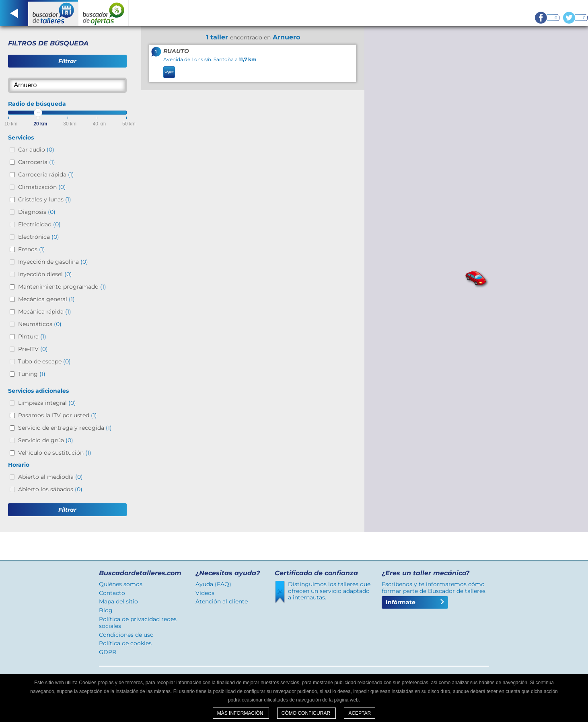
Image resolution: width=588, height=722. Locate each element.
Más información (241, 713)
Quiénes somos (121, 584)
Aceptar (360, 713)
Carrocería (37, 162)
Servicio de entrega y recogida (65, 428)
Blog (106, 610)
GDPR (108, 652)
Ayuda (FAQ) (213, 584)
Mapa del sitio (118, 601)
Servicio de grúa (46, 440)
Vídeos (205, 593)
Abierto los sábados (50, 489)
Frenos (32, 249)
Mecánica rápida (45, 312)
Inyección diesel (45, 274)
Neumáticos (40, 324)
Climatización (42, 187)
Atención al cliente (222, 601)
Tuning (32, 374)
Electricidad (39, 224)
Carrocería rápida (46, 174)
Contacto (112, 593)
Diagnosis (37, 212)
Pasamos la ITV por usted (58, 415)
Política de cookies (125, 643)
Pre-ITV (33, 349)
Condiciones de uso (126, 635)
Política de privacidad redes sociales (138, 623)
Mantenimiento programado (62, 287)
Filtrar (67, 61)
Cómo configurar (307, 713)
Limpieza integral (47, 403)
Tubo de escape (44, 361)
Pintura (32, 336)
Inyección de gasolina (53, 262)
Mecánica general (46, 299)
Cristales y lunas (45, 199)
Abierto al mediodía (50, 477)
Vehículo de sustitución (55, 453)
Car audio (36, 150)
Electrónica (39, 237)
